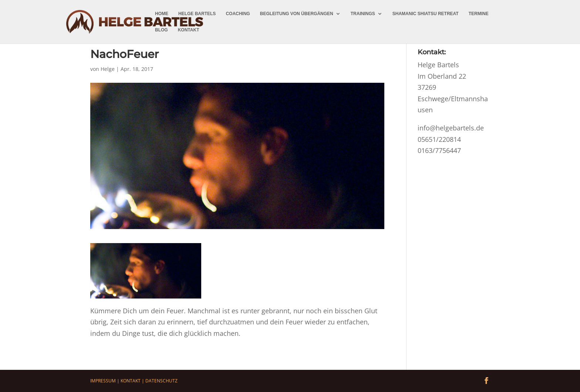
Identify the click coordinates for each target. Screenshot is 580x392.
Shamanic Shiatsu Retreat (426, 14)
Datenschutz (161, 381)
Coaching (238, 14)
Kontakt (189, 30)
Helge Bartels (197, 14)
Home (162, 14)
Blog (161, 30)
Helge (108, 69)
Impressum (103, 381)
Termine (479, 14)
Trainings (363, 14)
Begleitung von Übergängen (297, 14)
